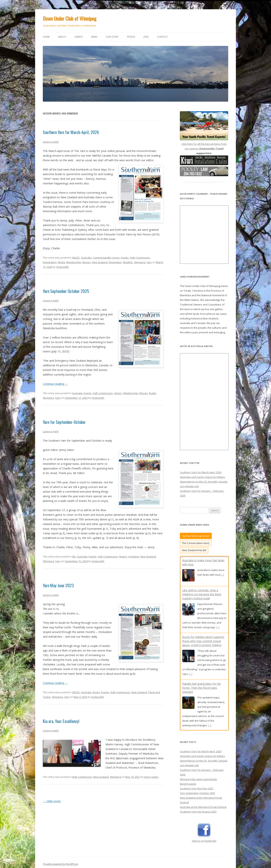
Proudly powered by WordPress (60, 852)
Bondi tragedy (188, 771)
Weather (128, 262)
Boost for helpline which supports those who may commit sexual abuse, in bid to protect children (203, 641)
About (62, 37)
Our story (112, 37)
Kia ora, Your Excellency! (61, 721)
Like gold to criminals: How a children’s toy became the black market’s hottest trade (202, 594)
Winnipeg (140, 262)
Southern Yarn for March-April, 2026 (71, 132)
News (94, 37)
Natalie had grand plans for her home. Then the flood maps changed (202, 688)
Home (46, 37)
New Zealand (100, 262)
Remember (115, 262)
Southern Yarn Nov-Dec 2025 (197, 776)
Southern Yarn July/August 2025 (198, 799)
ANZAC (76, 258)
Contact (162, 37)
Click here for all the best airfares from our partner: (204, 144)
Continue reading (55, 384)
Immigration (50, 262)
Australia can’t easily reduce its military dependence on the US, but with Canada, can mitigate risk (204, 482)
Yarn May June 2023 (58, 585)
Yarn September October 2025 (66, 291)
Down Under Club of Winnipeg (70, 18)
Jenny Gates (151, 777)
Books (96, 692)
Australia (86, 258)
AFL (74, 557)
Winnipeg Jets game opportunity (199, 767)
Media (61, 262)
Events (79, 37)
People (131, 37)
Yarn (149, 262)
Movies (86, 262)
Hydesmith (62, 267)
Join (146, 37)
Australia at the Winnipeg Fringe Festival (203, 795)
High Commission (140, 258)
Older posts (52, 801)
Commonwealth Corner (106, 258)
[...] (222, 575)
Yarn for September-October (64, 422)
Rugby (153, 393)
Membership (74, 262)
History (118, 393)
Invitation (134, 557)
